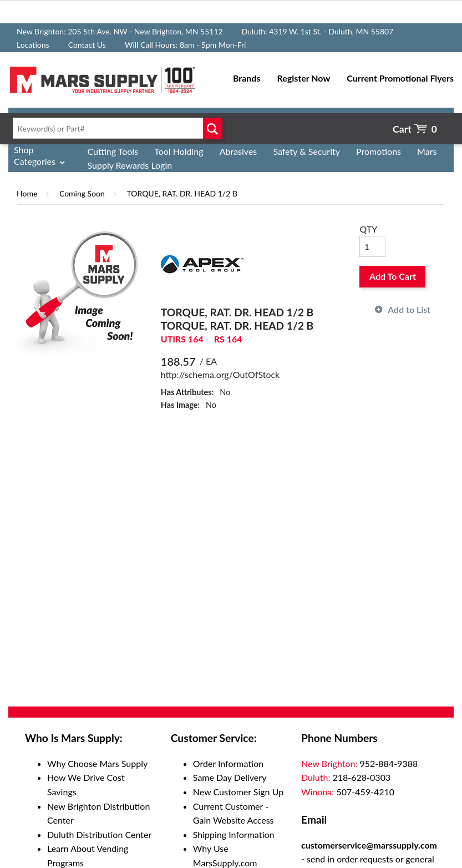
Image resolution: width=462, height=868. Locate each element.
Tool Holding (179, 151)
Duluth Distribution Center (99, 834)
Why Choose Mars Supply (97, 763)
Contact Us (87, 45)
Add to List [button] (409, 309)
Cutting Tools (113, 151)
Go (213, 128)
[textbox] (115, 128)
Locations (33, 45)
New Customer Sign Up (238, 792)
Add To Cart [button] (393, 276)
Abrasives (238, 151)
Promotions (379, 151)
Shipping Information (234, 834)
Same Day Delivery (230, 777)
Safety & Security (306, 151)
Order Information (228, 763)
